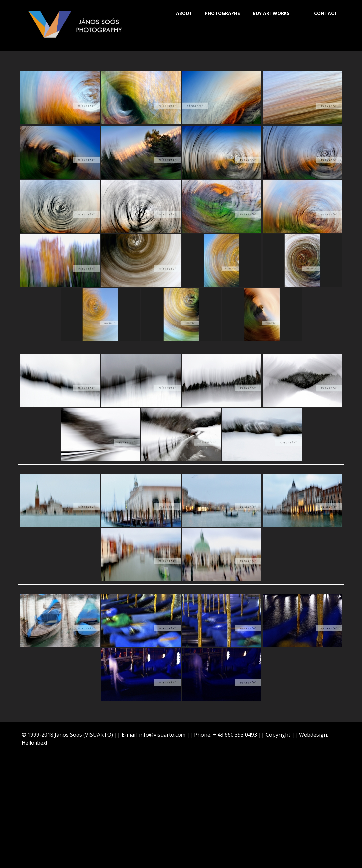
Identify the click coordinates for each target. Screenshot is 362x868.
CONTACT (326, 13)
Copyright (278, 735)
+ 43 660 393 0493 (235, 735)
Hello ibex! (34, 743)
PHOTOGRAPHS (222, 13)
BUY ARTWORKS (271, 13)
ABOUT (184, 13)
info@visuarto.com (162, 735)
